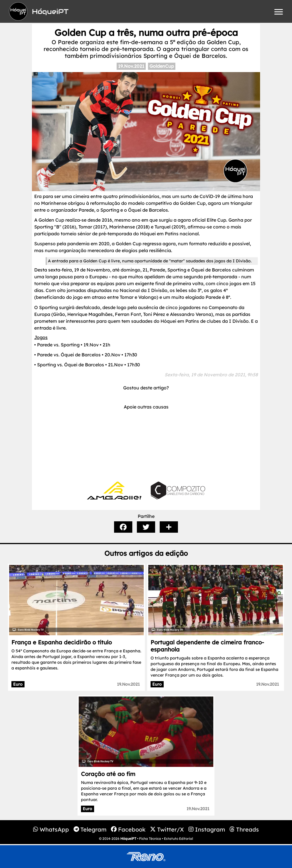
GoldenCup (162, 66)
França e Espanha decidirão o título (62, 642)
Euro (18, 684)
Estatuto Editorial (179, 839)
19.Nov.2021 (131, 66)
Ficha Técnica (150, 839)
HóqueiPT (128, 839)
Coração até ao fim (108, 774)
